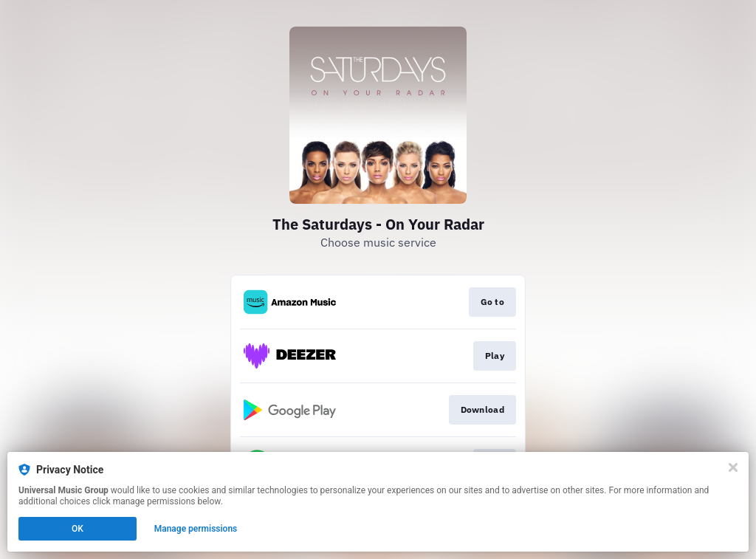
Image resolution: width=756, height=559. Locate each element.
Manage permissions (196, 529)
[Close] (733, 467)
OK (78, 529)
